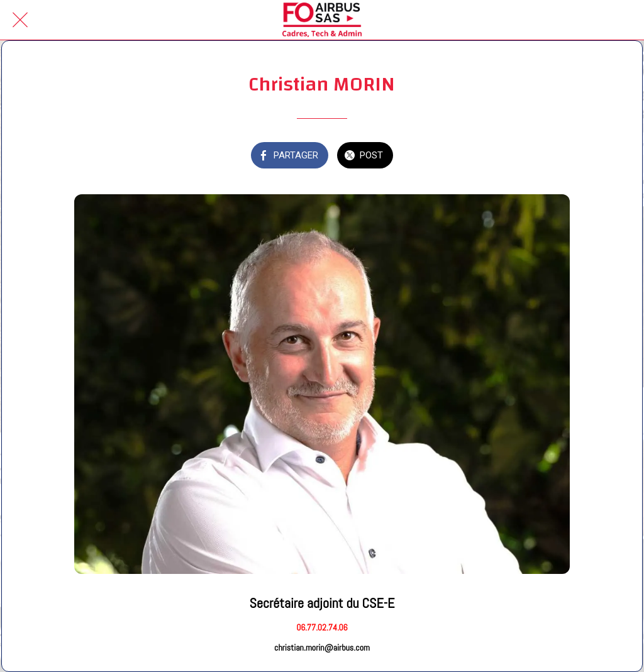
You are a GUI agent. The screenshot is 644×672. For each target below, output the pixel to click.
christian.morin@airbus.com (322, 647)
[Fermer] (20, 20)
